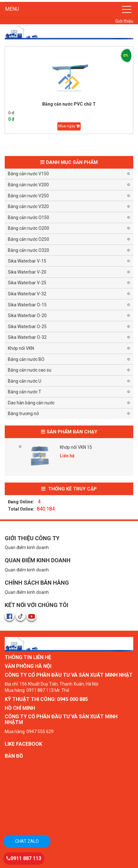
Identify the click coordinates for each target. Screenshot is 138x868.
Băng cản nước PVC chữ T (69, 104)
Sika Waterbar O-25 (27, 327)
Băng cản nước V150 (28, 174)
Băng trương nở (23, 414)
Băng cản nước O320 (29, 250)
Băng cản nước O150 (29, 217)
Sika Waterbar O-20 (27, 315)
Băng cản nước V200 (28, 185)
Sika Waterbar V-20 (27, 272)
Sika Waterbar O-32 (27, 337)
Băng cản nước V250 (28, 196)
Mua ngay (69, 126)
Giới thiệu (124, 21)
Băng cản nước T (25, 392)
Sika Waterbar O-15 (27, 305)
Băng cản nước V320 (28, 206)
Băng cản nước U (25, 381)
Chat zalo (27, 841)
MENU (12, 9)
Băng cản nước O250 (29, 239)
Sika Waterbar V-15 (27, 261)
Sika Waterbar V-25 (27, 283)
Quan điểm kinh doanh (27, 547)
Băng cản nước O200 (29, 228)
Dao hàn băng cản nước (31, 403)
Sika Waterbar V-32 (27, 294)
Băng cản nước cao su (30, 370)
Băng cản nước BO (26, 359)
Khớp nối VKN (21, 348)
